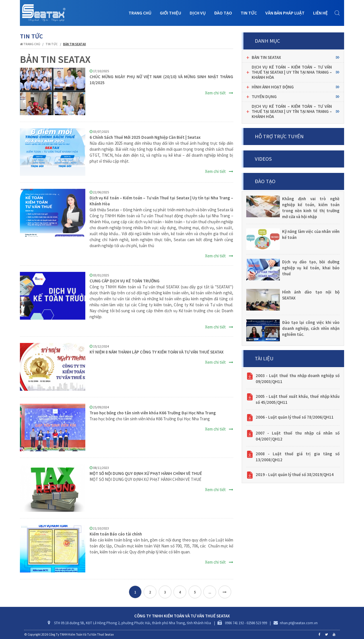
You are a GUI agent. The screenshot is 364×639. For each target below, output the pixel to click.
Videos (263, 159)
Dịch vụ (198, 13)
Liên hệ (320, 13)
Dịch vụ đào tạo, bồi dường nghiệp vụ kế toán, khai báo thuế (311, 268)
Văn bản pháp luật (285, 13)
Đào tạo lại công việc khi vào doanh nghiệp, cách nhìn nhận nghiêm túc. (311, 328)
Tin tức (249, 13)
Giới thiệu (170, 13)
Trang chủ (140, 13)
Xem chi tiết (219, 93)
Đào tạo (223, 13)
